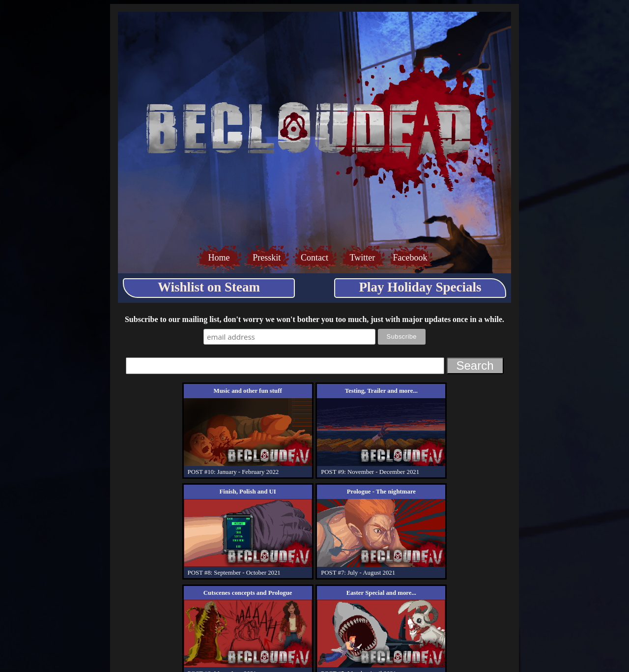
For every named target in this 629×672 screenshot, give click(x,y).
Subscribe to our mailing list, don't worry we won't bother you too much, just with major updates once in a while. (314, 319)
